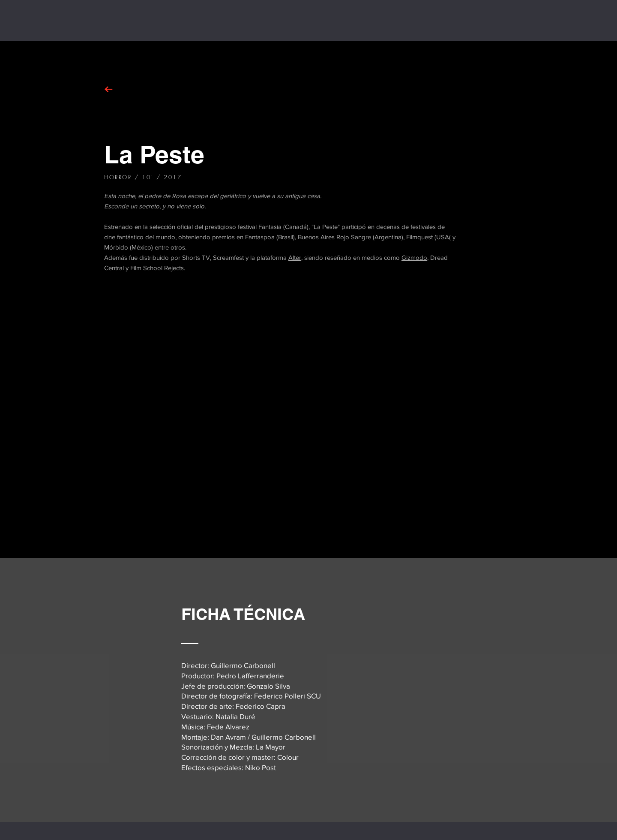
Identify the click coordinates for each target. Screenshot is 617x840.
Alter (295, 257)
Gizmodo (414, 257)
